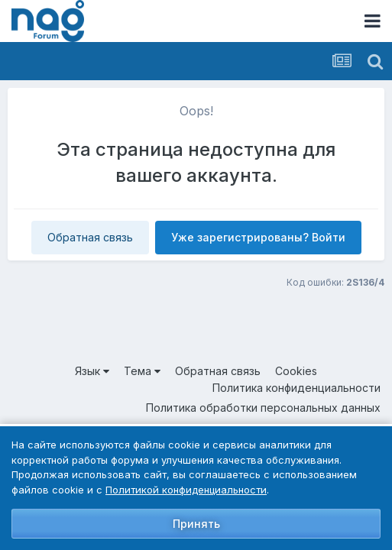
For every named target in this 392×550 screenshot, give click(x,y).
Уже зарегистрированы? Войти (258, 237)
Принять (196, 524)
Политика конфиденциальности (296, 388)
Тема (142, 371)
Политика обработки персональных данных (263, 408)
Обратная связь (90, 237)
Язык (92, 371)
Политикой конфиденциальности (186, 490)
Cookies (296, 371)
